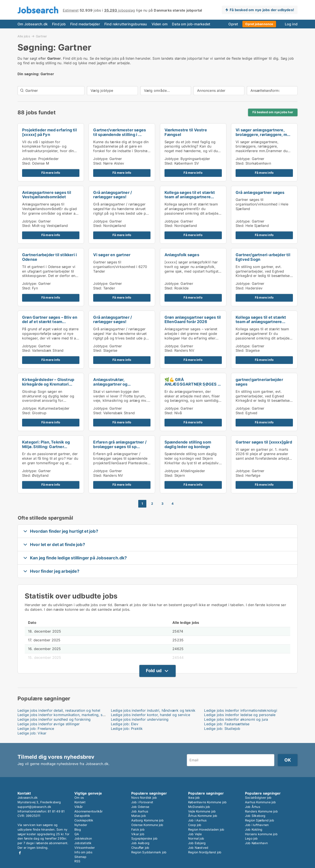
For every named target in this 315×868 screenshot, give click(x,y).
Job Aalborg (140, 843)
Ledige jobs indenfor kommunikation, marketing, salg (63, 715)
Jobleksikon (83, 838)
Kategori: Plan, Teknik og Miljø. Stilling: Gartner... (46, 444)
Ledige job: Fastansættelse (227, 724)
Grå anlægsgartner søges (260, 192)
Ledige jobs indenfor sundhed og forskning (54, 719)
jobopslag (120, 10)
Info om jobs (83, 852)
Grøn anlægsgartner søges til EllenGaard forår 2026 (193, 320)
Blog (78, 829)
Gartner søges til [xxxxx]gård (264, 442)
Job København (256, 843)
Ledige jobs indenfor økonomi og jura (236, 719)
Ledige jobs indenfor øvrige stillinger (49, 724)
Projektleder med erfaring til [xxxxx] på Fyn (49, 132)
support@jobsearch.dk (34, 807)
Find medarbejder (85, 24)
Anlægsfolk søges (182, 255)
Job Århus (253, 807)
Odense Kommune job (147, 825)
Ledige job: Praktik (127, 729)
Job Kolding (254, 829)
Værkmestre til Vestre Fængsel (186, 132)
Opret (233, 24)
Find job (59, 24)
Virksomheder (85, 848)
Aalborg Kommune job (147, 820)
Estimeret (71, 10)
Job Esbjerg (197, 843)
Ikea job (194, 798)
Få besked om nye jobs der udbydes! (262, 10)
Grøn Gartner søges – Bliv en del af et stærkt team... (50, 320)
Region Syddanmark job (149, 852)
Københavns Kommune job (207, 802)
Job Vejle (195, 834)
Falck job (138, 829)
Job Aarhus (140, 811)
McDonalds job (199, 807)
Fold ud (154, 671)
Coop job (195, 825)
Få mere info (51, 173)
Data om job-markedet (191, 24)
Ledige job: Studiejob (222, 729)
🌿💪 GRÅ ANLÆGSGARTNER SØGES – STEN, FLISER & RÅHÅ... (192, 384)
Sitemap (80, 857)
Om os (79, 798)
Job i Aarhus (197, 820)
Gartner (41, 36)
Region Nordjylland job (205, 852)
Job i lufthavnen (257, 825)
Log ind (291, 24)
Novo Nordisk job (144, 798)
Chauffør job (140, 848)
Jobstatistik (83, 843)
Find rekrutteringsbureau (126, 24)
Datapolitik (82, 816)
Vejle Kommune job (202, 811)
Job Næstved (198, 848)
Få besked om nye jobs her (273, 112)
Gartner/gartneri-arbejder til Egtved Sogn (263, 257)
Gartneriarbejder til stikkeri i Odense (49, 257)
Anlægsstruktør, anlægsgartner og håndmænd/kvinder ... (114, 384)
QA (77, 834)
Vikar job (138, 834)
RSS (77, 861)
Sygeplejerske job (144, 838)
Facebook (20, 853)
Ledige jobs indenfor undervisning (140, 719)
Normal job (196, 838)
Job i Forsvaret (142, 802)
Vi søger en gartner (112, 255)
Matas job (139, 816)
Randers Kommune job (261, 811)
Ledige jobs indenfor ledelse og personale (240, 715)
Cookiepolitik (84, 820)
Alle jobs (24, 36)
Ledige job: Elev (125, 724)
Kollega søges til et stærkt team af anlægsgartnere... (190, 195)
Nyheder (81, 825)
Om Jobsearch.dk (33, 24)
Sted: (26, 163)
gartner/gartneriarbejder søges (259, 382)
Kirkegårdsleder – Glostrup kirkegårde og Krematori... (48, 382)
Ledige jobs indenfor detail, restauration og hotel (59, 710)
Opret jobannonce (259, 24)
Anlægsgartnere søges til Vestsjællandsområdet (47, 195)
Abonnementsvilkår (88, 811)
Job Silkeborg (255, 816)
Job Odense (140, 807)
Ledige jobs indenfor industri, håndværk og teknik (153, 710)
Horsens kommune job (261, 834)
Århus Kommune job (203, 816)
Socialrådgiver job (258, 798)
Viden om (160, 24)
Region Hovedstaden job (206, 829)
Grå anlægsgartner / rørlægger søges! (113, 195)
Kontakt (80, 802)
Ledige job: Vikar (32, 733)
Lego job (251, 838)
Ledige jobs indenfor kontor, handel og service (150, 715)
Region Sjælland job (260, 820)
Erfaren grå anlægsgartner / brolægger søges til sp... (120, 444)
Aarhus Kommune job (261, 802)
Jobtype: (30, 159)
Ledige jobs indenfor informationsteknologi (241, 710)
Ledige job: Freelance (36, 729)
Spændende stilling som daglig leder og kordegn (188, 444)
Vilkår (79, 807)
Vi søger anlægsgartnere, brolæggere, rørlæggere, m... (263, 132)
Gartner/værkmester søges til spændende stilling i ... (120, 132)
